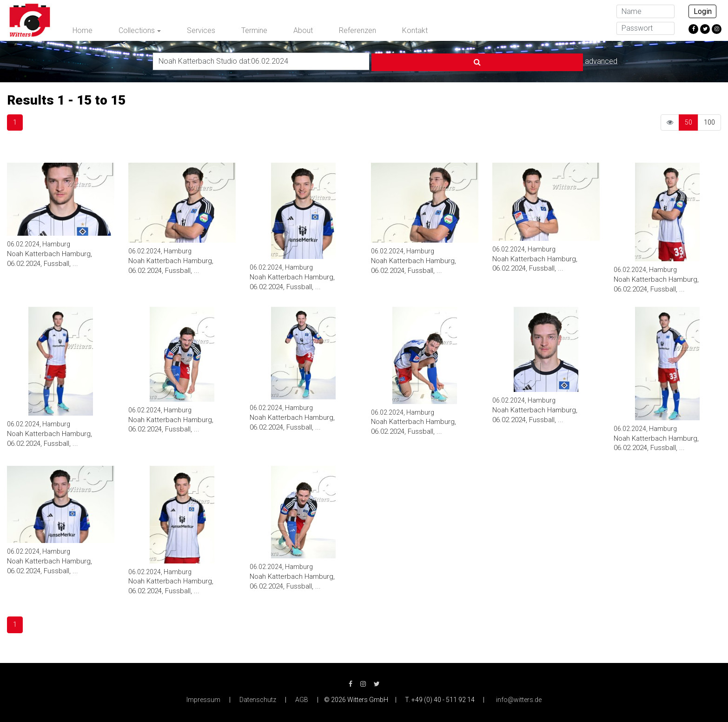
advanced (516, 60)
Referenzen (357, 30)
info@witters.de (519, 699)
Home (83, 30)
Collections (137, 30)
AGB (302, 699)
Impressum (203, 699)
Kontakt (415, 30)
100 (709, 121)
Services (201, 30)
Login (703, 11)
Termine (254, 30)
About (303, 30)
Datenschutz (258, 699)
